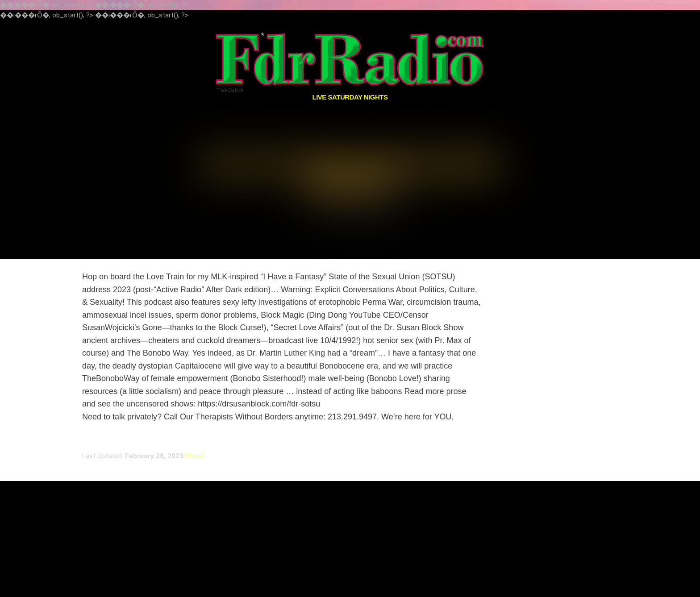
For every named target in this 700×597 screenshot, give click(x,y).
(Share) (194, 433)
